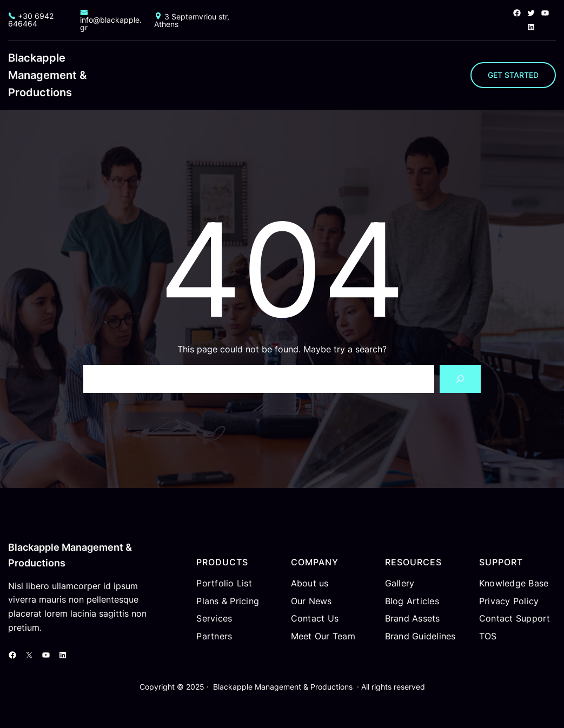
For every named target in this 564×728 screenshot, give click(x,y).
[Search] (460, 379)
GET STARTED (513, 75)
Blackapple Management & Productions (47, 75)
